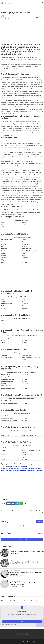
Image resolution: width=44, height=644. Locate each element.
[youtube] (22, 634)
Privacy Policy (31, 642)
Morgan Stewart (16, 468)
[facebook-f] (17, 634)
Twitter (17, 503)
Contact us (22, 642)
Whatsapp (21, 503)
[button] (42, 3)
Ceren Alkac (24, 468)
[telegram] (27, 634)
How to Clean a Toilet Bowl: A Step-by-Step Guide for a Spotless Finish (26, 573)
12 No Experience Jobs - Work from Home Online (25, 562)
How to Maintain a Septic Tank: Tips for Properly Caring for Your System (25, 584)
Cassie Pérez (39, 471)
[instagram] (25, 634)
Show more (39, 521)
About (16, 642)
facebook (12, 600)
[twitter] (19, 634)
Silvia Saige (16, 471)
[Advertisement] (22, 32)
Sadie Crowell (31, 471)
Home (2, 9)
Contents (4, 71)
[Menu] (2, 3)
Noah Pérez (23, 471)
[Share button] (26, 503)
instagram (34, 600)
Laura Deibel (9, 471)
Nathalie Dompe (33, 468)
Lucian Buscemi (5, 473)
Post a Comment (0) (22, 540)
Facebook (12, 503)
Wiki (6, 9)
